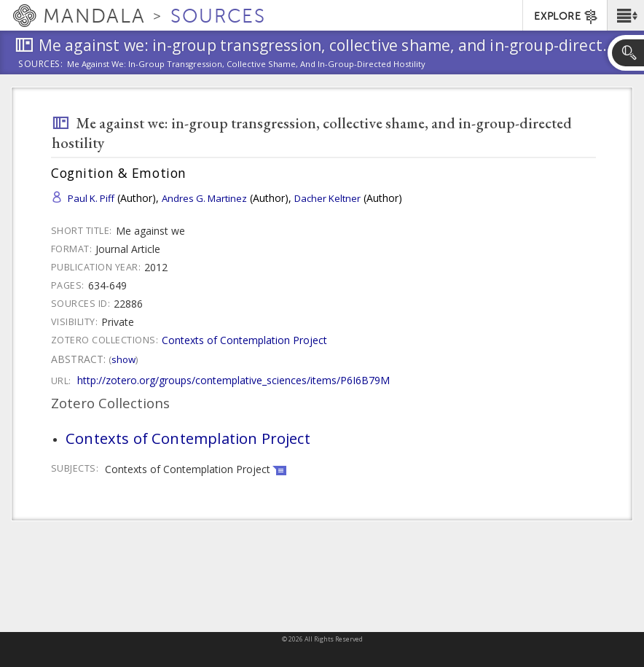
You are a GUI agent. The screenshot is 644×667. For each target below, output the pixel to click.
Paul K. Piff (91, 198)
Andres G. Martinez (204, 198)
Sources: (41, 65)
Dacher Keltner (327, 198)
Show (123, 359)
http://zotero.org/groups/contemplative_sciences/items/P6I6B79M (233, 380)
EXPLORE (566, 17)
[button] (625, 15)
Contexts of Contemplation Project (244, 340)
